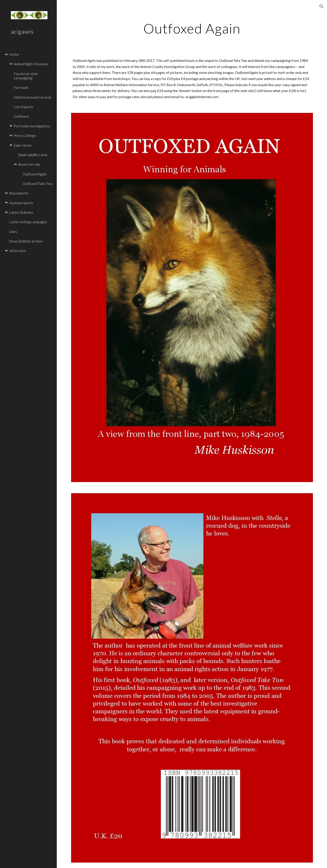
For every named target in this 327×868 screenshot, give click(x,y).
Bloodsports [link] (19, 193)
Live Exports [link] (23, 107)
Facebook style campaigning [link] (26, 76)
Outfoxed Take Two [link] (38, 183)
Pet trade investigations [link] (32, 126)
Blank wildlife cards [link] (33, 155)
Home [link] (14, 54)
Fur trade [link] (21, 87)
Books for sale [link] (29, 164)
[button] (322, 6)
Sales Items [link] (23, 145)
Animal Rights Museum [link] (31, 64)
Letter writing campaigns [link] (28, 222)
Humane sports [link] (21, 203)
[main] (192, 28)
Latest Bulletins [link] (21, 212)
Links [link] (13, 232)
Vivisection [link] (17, 251)
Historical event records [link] (32, 97)
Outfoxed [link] (21, 116)
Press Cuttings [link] (25, 135)
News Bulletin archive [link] (26, 241)
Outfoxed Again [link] (35, 174)
